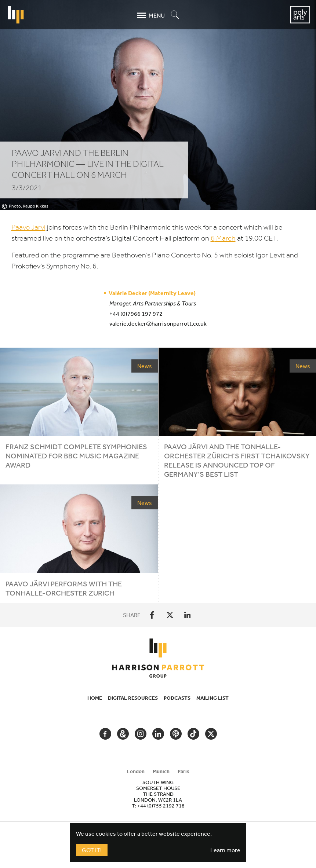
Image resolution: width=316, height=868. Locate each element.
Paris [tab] (184, 771)
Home (95, 698)
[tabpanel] (158, 794)
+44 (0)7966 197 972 (136, 314)
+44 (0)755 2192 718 (161, 806)
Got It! (92, 850)
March (223, 238)
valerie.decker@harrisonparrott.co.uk (158, 323)
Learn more (225, 850)
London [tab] (136, 771)
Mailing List (213, 698)
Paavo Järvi (28, 227)
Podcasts (177, 698)
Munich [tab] (161, 771)
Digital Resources (133, 698)
